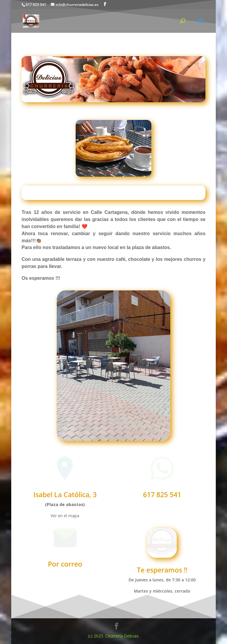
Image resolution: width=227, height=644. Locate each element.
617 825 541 (162, 495)
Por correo (65, 564)
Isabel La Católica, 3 (65, 495)
